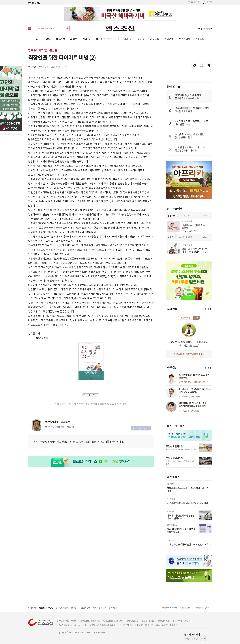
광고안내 (75, 608)
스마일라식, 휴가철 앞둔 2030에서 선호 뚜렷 (194, 376)
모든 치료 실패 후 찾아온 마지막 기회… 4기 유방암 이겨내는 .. (196, 250)
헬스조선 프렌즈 (104, 39)
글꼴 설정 (209, 65)
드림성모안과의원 (175, 446)
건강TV (86, 39)
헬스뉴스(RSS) (204, 607)
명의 (48, 39)
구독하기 (206, 215)
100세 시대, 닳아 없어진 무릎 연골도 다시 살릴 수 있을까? (195, 390)
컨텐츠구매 (86, 608)
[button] (206, 309)
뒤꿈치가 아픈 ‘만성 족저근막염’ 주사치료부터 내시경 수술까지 (193, 405)
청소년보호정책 (62, 608)
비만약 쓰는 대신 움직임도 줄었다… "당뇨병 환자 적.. (193, 228)
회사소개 (32, 608)
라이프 (74, 39)
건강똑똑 (200, 39)
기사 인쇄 (202, 65)
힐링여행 (169, 39)
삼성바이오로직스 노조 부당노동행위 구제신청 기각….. (188, 489)
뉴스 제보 (113, 608)
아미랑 (141, 39)
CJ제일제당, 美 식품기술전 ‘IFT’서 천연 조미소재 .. (189, 544)
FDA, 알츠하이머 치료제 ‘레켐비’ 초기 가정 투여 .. (181, 531)
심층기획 (60, 39)
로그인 (209, 2)
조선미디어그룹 (194, 2)
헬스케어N (184, 39)
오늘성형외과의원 (175, 458)
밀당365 (128, 39)
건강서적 (154, 39)
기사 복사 (194, 65)
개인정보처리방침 (46, 608)
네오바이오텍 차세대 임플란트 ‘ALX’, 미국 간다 (187, 503)
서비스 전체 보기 (100, 608)
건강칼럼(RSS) (187, 607)
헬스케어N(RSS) (170, 607)
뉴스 (38, 39)
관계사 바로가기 (192, 634)
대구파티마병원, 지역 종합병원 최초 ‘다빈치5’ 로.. (181, 517)
